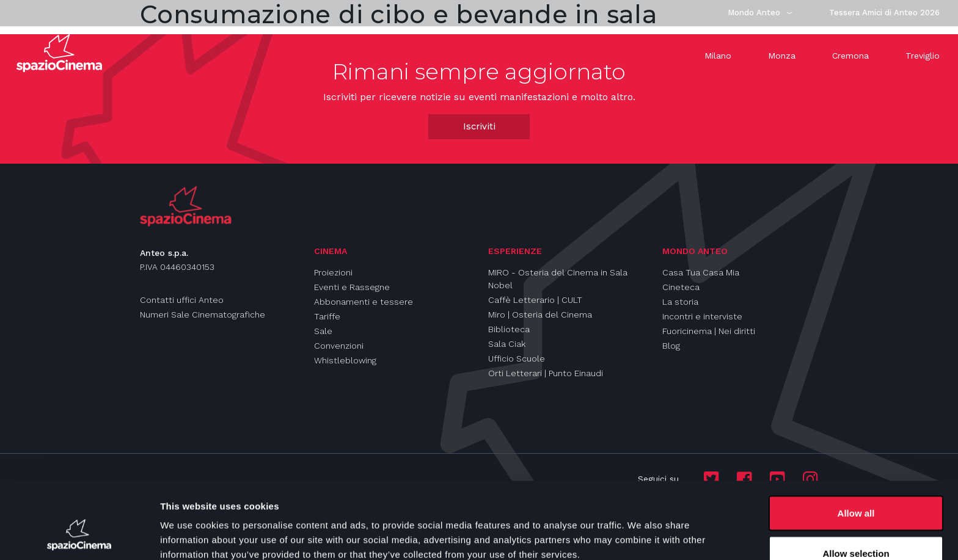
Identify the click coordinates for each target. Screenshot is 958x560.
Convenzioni (339, 346)
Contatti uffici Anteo (182, 300)
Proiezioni (333, 272)
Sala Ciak (507, 344)
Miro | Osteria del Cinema (540, 315)
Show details (641, 529)
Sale (323, 331)
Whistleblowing (345, 360)
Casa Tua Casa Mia (701, 272)
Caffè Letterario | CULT (535, 300)
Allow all (856, 447)
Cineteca (681, 287)
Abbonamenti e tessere (364, 302)
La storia (680, 302)
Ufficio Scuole (517, 358)
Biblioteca (509, 329)
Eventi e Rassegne (352, 287)
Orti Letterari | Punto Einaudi (546, 373)
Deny (856, 527)
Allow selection (856, 488)
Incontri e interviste (702, 316)
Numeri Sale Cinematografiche (203, 315)
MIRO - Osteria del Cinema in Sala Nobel (558, 279)
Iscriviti (479, 126)
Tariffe (327, 316)
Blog (671, 346)
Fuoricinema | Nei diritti (709, 331)
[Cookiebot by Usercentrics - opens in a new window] (79, 536)
